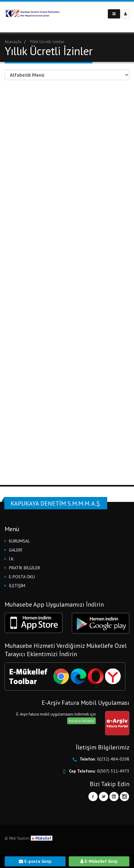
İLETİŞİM (17, 586)
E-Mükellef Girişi (99, 861)
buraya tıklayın (81, 721)
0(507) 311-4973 (113, 771)
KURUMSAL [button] (19, 541)
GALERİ (16, 550)
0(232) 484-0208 (113, 759)
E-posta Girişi (35, 861)
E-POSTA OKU (22, 577)
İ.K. (12, 559)
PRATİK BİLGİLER (24, 568)
